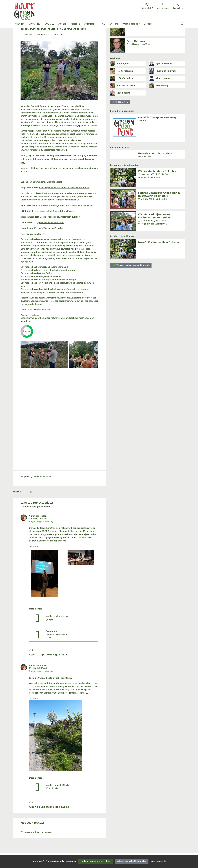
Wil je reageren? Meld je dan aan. (36, 832)
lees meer (34, 546)
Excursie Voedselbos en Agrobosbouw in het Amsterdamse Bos (63, 206)
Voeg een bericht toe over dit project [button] (131, 265)
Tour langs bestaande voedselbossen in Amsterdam (64, 188)
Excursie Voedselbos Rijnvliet (49, 228)
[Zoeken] (182, 24)
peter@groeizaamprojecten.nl (38, 477)
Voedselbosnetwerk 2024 (52, 223)
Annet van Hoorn (38, 516)
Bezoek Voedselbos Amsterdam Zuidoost (60, 217)
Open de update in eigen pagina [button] (49, 655)
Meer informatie (158, 861)
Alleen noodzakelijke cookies (132, 861)
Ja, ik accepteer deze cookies (96, 861)
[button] (20, 24)
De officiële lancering (46, 193)
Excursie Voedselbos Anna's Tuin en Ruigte (53, 211)
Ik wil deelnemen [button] (120, 102)
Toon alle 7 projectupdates (35, 506)
